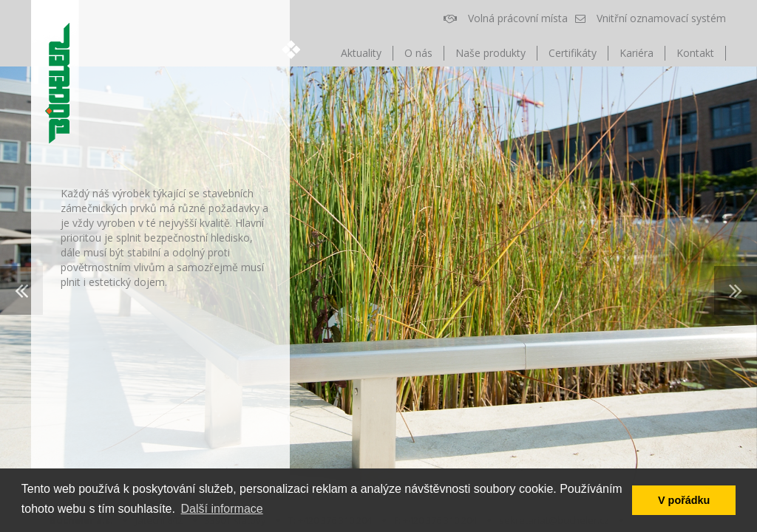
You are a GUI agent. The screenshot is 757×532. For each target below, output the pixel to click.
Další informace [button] (222, 509)
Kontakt (695, 53)
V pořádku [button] (684, 500)
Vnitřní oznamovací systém (651, 18)
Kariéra (637, 53)
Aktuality (361, 53)
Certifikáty (573, 53)
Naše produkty (490, 53)
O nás (418, 53)
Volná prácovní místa (506, 18)
